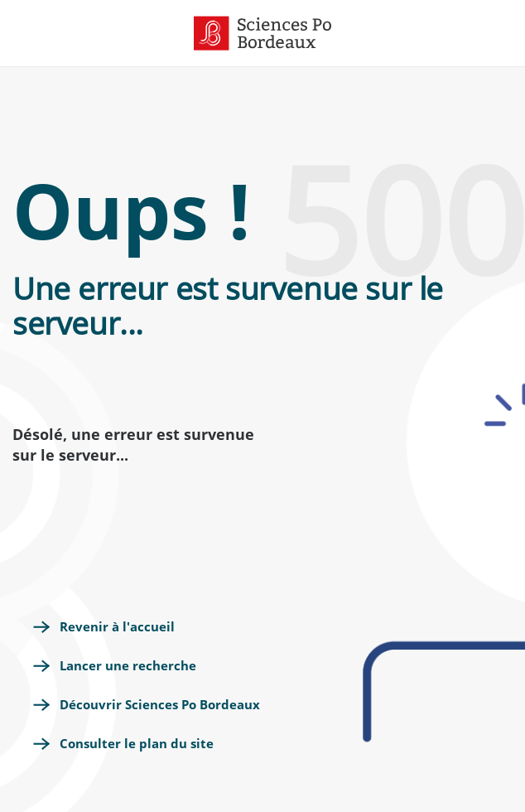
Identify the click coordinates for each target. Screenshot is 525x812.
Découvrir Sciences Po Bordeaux (160, 704)
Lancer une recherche (128, 665)
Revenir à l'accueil (117, 626)
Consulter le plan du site (137, 743)
